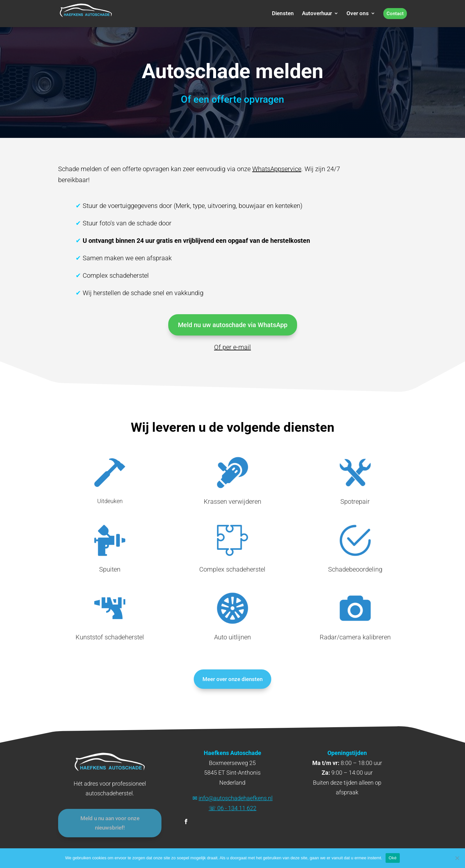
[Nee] (457, 858)
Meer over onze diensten (232, 679)
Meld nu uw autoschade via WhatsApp (233, 325)
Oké (393, 858)
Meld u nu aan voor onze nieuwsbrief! (110, 826)
